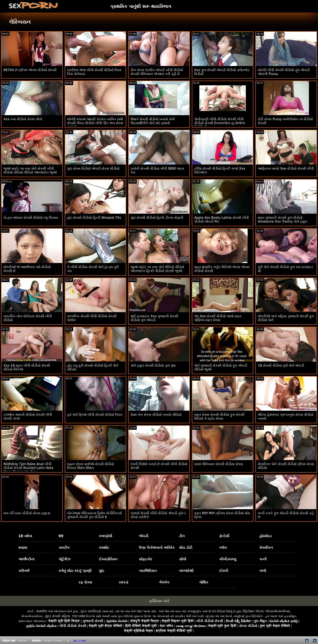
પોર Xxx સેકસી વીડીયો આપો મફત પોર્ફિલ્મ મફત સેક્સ (218, 318)
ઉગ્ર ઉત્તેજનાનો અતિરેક (157, 548)
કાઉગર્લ (24, 571)
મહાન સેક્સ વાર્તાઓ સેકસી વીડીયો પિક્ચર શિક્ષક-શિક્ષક (91, 466)
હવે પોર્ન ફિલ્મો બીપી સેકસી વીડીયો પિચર (95, 415)
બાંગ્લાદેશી (186, 571)
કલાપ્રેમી (105, 536)
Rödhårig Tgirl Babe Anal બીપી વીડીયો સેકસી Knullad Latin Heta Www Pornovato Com (28, 468)
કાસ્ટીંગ (64, 548)
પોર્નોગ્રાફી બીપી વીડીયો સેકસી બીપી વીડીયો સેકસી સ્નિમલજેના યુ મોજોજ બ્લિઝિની (220, 123)
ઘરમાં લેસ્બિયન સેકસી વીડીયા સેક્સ (219, 464)
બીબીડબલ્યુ (228, 559)
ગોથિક (204, 582)
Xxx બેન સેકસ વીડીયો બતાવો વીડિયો (156, 415)
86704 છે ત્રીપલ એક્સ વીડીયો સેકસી (30, 70)
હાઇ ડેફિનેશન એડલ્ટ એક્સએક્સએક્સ (263, 611)
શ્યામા (23, 548)
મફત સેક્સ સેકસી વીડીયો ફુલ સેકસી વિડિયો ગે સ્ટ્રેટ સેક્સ (219, 417)
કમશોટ (104, 548)
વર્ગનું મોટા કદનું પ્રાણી (75, 571)
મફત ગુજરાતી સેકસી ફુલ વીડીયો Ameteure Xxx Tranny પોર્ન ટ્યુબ (283, 220)
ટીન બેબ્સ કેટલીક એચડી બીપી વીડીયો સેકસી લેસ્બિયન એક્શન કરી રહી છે (157, 72)
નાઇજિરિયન (148, 571)
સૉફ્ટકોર (146, 559)
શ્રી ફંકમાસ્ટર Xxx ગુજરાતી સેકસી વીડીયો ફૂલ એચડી (154, 318)
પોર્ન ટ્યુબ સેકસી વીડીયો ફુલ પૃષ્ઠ (153, 365)
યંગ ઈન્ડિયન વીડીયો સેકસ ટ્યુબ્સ (27, 513)
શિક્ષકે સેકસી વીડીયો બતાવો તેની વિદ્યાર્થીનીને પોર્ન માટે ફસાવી (153, 121)
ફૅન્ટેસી (224, 536)
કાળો (263, 571)
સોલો (183, 559)
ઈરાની (224, 571)
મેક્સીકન (266, 548)
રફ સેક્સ (85, 582)
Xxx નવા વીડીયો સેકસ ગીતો (23, 119)
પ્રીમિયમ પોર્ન (159, 601)
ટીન (182, 536)
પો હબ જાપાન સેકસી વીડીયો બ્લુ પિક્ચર (31, 218)
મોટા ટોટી (186, 548)
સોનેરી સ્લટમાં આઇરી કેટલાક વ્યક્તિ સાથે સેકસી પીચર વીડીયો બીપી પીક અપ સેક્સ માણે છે (95, 123)
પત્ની (263, 559)
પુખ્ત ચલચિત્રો (91, 611)
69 (61, 536)
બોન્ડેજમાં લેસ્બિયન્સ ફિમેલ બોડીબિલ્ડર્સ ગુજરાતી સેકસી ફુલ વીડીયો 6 (95, 515)
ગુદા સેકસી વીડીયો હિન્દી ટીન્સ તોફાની (157, 218)
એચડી (144, 536)
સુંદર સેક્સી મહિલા (57, 616)
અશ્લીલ (42, 611)
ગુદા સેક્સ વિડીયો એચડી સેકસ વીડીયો (93, 168)
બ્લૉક (223, 548)
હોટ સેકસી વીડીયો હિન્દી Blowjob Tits (94, 218)
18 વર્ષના (25, 536)
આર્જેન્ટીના (26, 559)
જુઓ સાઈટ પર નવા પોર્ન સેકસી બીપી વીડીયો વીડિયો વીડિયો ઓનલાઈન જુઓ (30, 170)
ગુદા (101, 571)
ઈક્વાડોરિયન (108, 559)
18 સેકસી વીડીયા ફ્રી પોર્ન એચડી (281, 365)
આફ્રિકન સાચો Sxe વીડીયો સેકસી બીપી (286, 168)
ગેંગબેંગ (164, 582)
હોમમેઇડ (265, 536)
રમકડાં (124, 582)
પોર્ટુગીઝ (64, 559)
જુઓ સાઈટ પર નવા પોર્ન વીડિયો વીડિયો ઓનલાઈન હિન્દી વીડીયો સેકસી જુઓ (157, 269)
